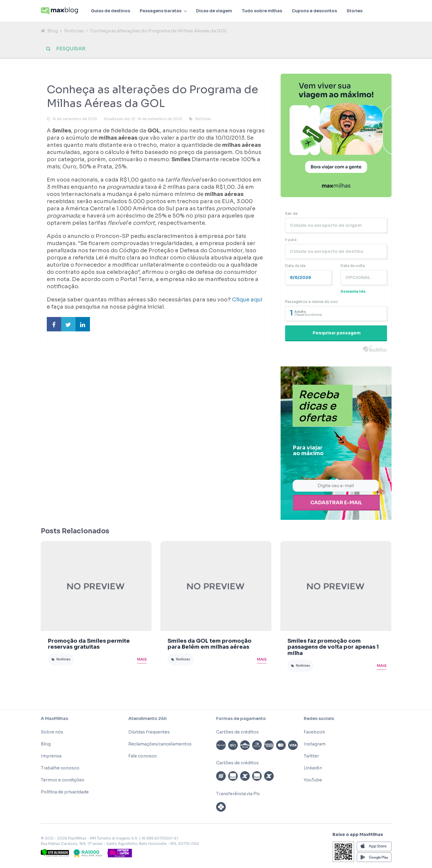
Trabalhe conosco (60, 768)
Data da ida (295, 266)
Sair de (291, 214)
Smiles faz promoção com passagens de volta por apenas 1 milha (333, 647)
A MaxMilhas (54, 718)
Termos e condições (63, 780)
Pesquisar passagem (337, 333)
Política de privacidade (65, 792)
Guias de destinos (110, 11)
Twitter (311, 756)
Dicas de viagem (214, 11)
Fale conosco (143, 756)
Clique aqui (247, 300)
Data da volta (353, 266)
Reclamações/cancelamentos (160, 744)
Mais (142, 659)
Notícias (74, 31)
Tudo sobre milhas (262, 11)
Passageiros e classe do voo (311, 302)
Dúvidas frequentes (149, 732)
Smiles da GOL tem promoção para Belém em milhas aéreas (210, 644)
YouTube (313, 780)
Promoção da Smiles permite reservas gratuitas (89, 644)
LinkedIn (313, 768)
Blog (53, 31)
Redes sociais (319, 718)
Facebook (314, 732)
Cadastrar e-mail (336, 503)
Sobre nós (52, 732)
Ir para (291, 240)
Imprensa (51, 756)
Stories (355, 11)
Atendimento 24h (147, 718)
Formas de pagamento (241, 718)
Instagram (315, 744)
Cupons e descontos (314, 11)
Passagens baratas (161, 11)
